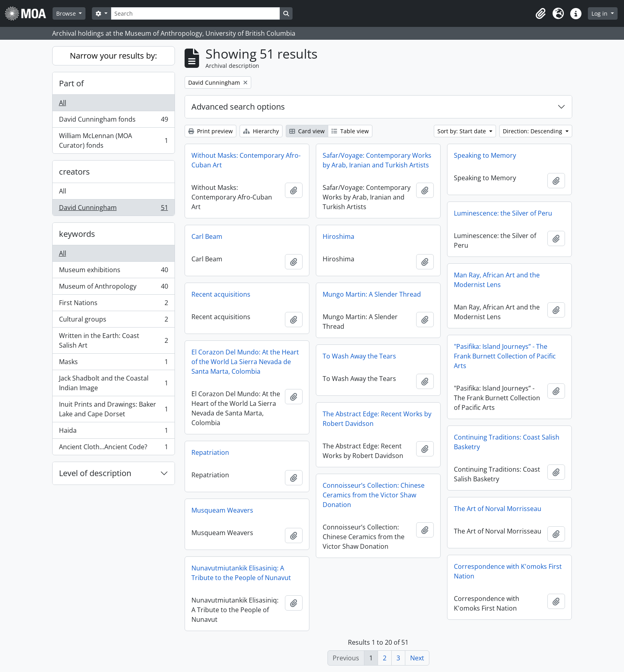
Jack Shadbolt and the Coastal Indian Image (113, 383)
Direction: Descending (533, 131)
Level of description (95, 473)
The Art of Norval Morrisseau (498, 509)
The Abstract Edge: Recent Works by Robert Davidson (377, 419)
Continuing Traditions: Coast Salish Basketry (507, 442)
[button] (541, 14)
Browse (67, 13)
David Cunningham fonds (113, 121)
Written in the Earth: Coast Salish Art (113, 340)
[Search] (195, 13)
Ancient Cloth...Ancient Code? (113, 448)
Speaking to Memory (485, 155)
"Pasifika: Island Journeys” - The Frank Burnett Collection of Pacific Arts (505, 356)
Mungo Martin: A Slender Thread (372, 294)
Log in (600, 13)
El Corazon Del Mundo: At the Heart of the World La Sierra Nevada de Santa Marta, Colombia (245, 362)
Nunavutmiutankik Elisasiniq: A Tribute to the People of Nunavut (241, 573)
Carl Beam (207, 236)
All (63, 103)
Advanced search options (238, 107)
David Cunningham (113, 209)
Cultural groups (113, 321)
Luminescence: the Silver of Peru (503, 213)
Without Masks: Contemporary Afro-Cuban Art (246, 160)
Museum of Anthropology (113, 288)
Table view (350, 131)
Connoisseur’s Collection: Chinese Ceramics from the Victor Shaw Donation (374, 495)
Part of (71, 83)
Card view (307, 131)
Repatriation (210, 452)
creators (74, 172)
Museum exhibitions (113, 272)
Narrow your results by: (113, 56)
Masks (113, 363)
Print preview (210, 131)
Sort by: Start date (462, 131)
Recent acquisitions (221, 294)
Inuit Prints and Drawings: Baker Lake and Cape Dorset (113, 409)
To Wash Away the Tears (359, 356)
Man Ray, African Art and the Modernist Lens (497, 280)
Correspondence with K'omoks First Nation (508, 571)
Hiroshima (338, 236)
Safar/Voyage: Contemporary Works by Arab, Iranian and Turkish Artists (377, 160)
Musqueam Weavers (222, 510)
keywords (77, 234)
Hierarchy (261, 131)
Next (417, 658)
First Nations (113, 304)
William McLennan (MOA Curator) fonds (113, 141)
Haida (113, 432)
